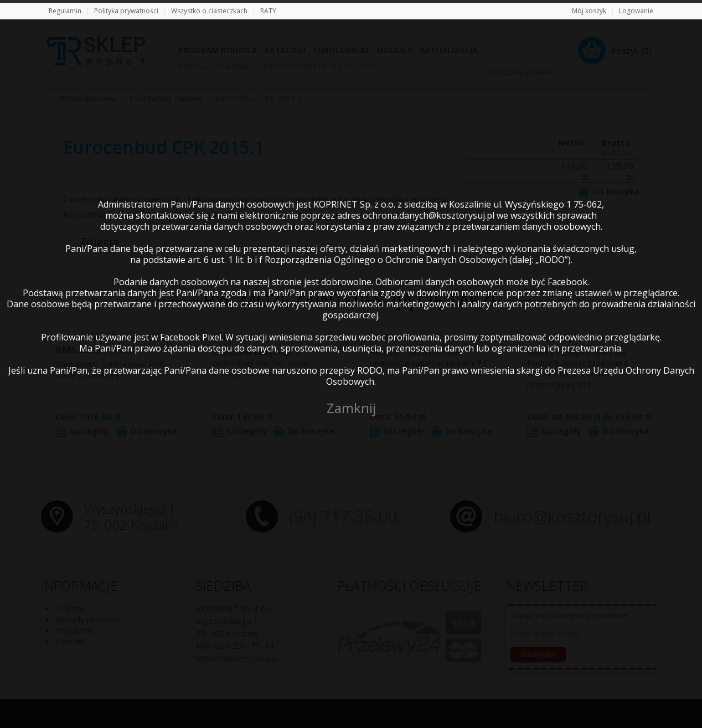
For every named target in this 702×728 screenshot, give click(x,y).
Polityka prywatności (126, 11)
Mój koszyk (589, 11)
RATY (268, 11)
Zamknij (351, 408)
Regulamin (65, 11)
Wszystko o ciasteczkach (209, 11)
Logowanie (636, 11)
